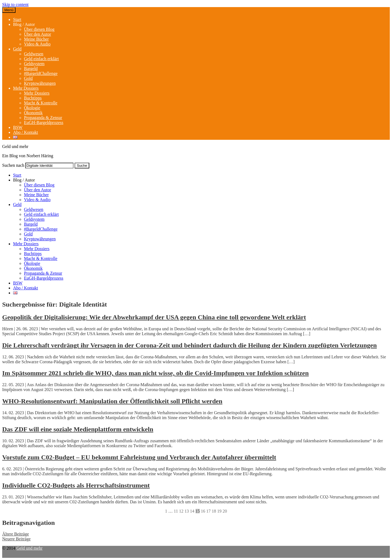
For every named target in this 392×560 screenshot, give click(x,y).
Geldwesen (34, 54)
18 (214, 511)
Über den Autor (38, 34)
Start (17, 19)
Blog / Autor (24, 24)
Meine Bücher (36, 39)
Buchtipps (33, 98)
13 (187, 511)
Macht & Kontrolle (41, 103)
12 (181, 511)
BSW (18, 127)
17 (209, 511)
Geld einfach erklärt (41, 59)
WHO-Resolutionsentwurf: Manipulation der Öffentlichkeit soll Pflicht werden (112, 401)
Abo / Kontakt (26, 132)
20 (225, 511)
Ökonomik (33, 113)
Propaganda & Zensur (43, 118)
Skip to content (15, 4)
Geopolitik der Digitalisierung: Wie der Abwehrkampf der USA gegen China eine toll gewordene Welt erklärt (154, 317)
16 (203, 511)
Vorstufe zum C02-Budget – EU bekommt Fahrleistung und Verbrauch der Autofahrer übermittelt (139, 457)
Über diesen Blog (39, 29)
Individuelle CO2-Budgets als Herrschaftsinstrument (76, 485)
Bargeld (31, 69)
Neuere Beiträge (16, 539)
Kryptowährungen (40, 83)
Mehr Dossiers (26, 88)
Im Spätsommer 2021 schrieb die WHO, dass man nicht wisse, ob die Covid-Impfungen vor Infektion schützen (155, 373)
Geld (17, 49)
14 (192, 511)
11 (176, 511)
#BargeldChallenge (41, 73)
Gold (28, 78)
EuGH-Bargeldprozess (44, 122)
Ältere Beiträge (16, 534)
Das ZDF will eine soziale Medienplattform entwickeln (78, 429)
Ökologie (32, 108)
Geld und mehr (29, 548)
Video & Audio (37, 44)
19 (219, 511)
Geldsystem (34, 64)
